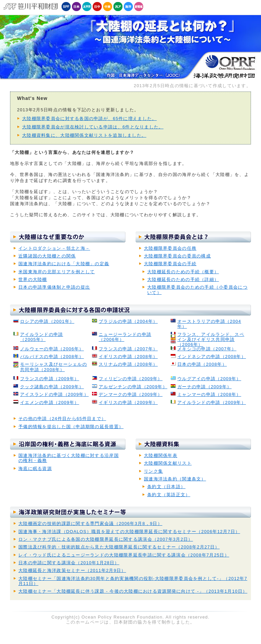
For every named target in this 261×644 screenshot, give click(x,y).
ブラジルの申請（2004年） (128, 321)
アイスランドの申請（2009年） (54, 394)
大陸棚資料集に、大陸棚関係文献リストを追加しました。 (84, 135)
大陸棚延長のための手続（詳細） (183, 279)
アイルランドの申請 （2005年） (42, 337)
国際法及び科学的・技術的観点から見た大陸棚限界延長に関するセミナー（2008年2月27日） (119, 547)
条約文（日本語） (166, 487)
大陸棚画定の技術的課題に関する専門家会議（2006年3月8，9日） (90, 523)
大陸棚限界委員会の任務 (170, 248)
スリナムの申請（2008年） (128, 364)
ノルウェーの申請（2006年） (52, 349)
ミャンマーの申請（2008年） (209, 394)
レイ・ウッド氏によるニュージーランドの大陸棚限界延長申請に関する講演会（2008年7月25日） (124, 555)
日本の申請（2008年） (202, 364)
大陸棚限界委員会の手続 (170, 264)
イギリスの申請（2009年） (128, 402)
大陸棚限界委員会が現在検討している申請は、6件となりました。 (93, 127)
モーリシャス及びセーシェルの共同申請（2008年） (54, 367)
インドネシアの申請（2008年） (212, 357)
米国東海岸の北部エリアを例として (57, 272)
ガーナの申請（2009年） (204, 387)
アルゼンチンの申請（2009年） (133, 387)
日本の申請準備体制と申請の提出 (54, 287)
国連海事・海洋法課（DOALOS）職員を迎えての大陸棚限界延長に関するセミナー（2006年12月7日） (129, 532)
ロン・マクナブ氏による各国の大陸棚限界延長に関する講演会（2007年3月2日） (106, 539)
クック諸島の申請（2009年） (52, 387)
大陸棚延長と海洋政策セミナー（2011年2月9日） (72, 570)
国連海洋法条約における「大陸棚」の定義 (64, 264)
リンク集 (153, 471)
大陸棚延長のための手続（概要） (183, 272)
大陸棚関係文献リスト (168, 463)
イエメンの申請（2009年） (50, 402)
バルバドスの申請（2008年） (52, 357)
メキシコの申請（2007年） (207, 349)
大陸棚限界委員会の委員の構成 (177, 256)
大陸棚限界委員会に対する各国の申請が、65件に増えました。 (89, 119)
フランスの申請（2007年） (128, 349)
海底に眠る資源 (35, 469)
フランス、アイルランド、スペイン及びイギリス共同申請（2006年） (211, 340)
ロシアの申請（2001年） (47, 321)
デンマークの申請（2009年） (131, 394)
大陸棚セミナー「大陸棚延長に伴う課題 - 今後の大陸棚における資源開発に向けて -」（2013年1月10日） (133, 591)
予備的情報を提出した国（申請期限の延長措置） (71, 427)
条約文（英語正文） (169, 495)
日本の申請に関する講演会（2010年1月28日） (69, 563)
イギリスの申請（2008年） (128, 357)
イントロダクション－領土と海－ (54, 248)
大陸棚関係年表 (161, 455)
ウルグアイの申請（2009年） (209, 379)
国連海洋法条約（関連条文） (175, 479)
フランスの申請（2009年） (50, 379)
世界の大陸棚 (33, 279)
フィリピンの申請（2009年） (131, 379)
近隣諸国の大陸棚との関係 (47, 256)
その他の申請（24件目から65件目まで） (62, 419)
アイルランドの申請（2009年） (212, 402)
